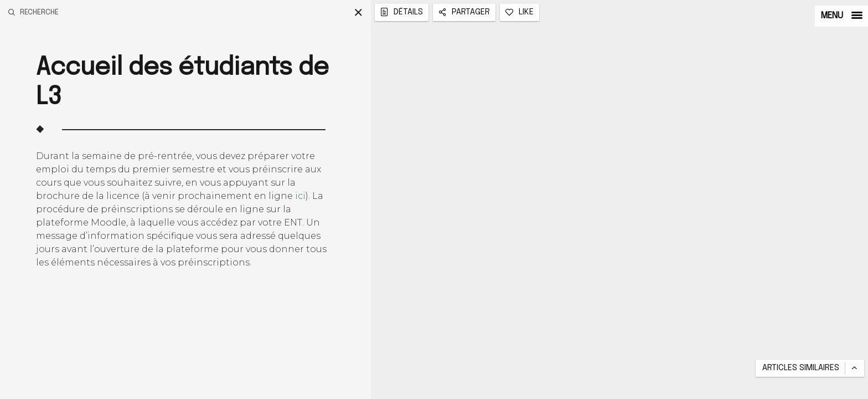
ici (300, 196)
